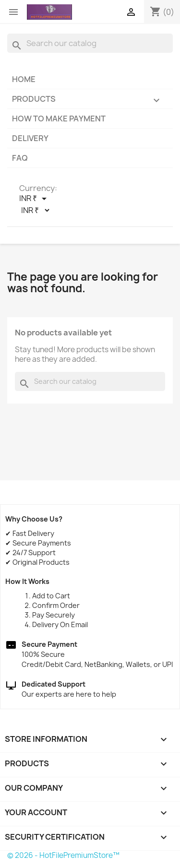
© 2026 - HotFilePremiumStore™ (63, 855)
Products (90, 101)
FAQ (20, 158)
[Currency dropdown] (35, 199)
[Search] (90, 43)
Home (24, 79)
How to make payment (59, 119)
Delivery (30, 138)
